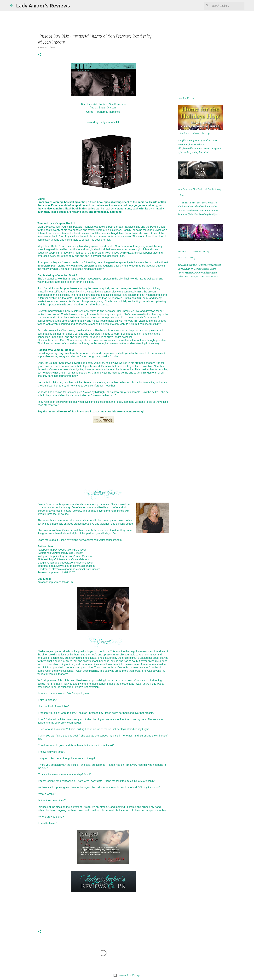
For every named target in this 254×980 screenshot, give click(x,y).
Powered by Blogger (127, 975)
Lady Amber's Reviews (43, 6)
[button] (40, 55)
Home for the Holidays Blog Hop (194, 133)
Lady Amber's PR (110, 122)
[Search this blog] (227, 6)
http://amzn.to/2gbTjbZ (61, 582)
